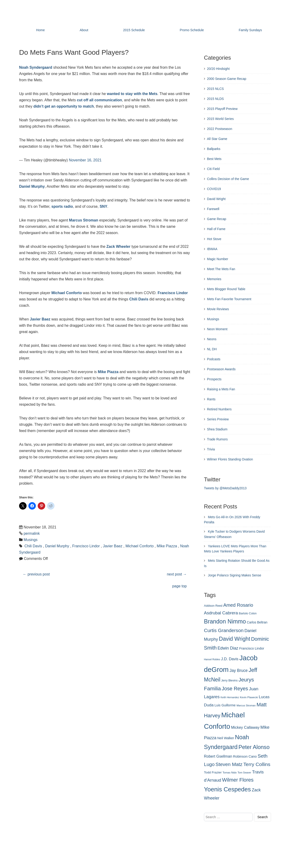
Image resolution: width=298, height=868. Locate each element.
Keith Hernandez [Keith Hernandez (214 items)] (230, 697)
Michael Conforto (67, 293)
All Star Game (217, 139)
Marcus (75, 220)
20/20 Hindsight (218, 69)
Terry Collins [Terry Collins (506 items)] (257, 764)
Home (40, 30)
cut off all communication (99, 100)
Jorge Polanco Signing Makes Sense (235, 575)
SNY (103, 206)
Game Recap (217, 219)
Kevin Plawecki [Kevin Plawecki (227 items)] (249, 697)
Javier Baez (40, 319)
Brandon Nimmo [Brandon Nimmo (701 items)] (225, 621)
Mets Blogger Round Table (226, 289)
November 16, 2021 (85, 160)
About (84, 30)
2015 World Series (220, 119)
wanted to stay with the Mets (132, 94)
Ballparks (214, 149)
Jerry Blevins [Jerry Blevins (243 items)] (229, 681)
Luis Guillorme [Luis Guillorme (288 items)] (225, 705)
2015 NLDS (215, 99)
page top (179, 586)
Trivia (211, 449)
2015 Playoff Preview (222, 109)
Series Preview (218, 419)
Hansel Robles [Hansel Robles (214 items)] (212, 659)
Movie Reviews (218, 309)
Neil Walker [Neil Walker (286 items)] (226, 738)
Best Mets (214, 159)
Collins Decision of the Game (228, 179)
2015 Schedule (134, 30)
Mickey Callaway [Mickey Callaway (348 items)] (245, 727)
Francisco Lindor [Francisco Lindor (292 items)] (252, 648)
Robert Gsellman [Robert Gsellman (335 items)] (218, 756)
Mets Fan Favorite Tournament (229, 299)
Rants (211, 399)
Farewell (213, 209)
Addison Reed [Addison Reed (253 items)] (213, 606)
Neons (212, 339)
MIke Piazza (167, 546)
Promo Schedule (192, 30)
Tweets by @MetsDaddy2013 (225, 488)
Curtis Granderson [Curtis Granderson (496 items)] (224, 630)
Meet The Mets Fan (221, 269)
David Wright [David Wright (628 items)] (234, 639)
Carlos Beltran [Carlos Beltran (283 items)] (257, 622)
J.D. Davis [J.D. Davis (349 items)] (230, 659)
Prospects (214, 379)
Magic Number (218, 259)
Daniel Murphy (32, 186)
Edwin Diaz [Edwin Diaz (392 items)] (228, 648)
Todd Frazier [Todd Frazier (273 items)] (213, 772)
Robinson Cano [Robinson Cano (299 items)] (245, 756)
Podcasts (214, 359)
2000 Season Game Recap (227, 79)
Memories (214, 279)
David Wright (216, 199)
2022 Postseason (220, 129)
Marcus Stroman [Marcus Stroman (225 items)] (246, 705)
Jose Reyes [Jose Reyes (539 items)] (235, 689)
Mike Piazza (108, 372)
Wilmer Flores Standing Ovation (230, 459)
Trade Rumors (217, 439)
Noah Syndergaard (36, 67)
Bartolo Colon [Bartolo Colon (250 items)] (248, 613)
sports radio (62, 206)
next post (177, 574)
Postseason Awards (221, 369)
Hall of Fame (216, 229)
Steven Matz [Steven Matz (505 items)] (229, 764)
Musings (30, 540)
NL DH (212, 349)
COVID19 (214, 189)
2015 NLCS (215, 89)
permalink (32, 533)
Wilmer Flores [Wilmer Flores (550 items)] (238, 780)
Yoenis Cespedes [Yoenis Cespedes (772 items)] (227, 789)
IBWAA (212, 249)
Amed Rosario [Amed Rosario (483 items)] (238, 605)
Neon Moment (217, 329)
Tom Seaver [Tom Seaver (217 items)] (244, 773)
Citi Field (213, 169)
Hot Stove (214, 239)
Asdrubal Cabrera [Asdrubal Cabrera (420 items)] (221, 613)
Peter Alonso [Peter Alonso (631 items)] (254, 747)
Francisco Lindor (173, 293)
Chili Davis (139, 299)
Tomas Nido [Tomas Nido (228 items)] (230, 773)
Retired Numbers (219, 409)
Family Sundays (250, 30)
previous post (36, 574)
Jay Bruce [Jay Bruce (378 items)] (239, 671)
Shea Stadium (217, 429)
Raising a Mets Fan (221, 389)
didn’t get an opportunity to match (64, 106)
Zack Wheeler (118, 247)
